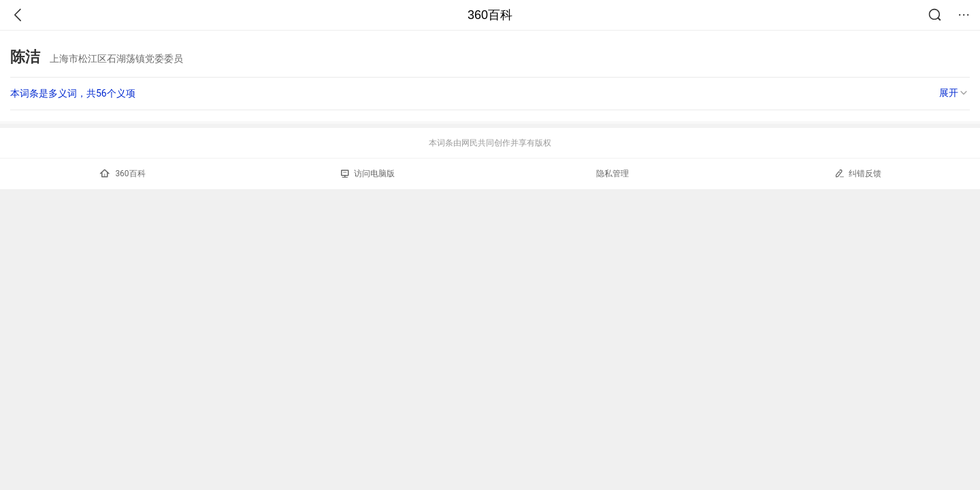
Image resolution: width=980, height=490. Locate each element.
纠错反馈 (858, 173)
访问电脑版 (368, 174)
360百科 (490, 15)
